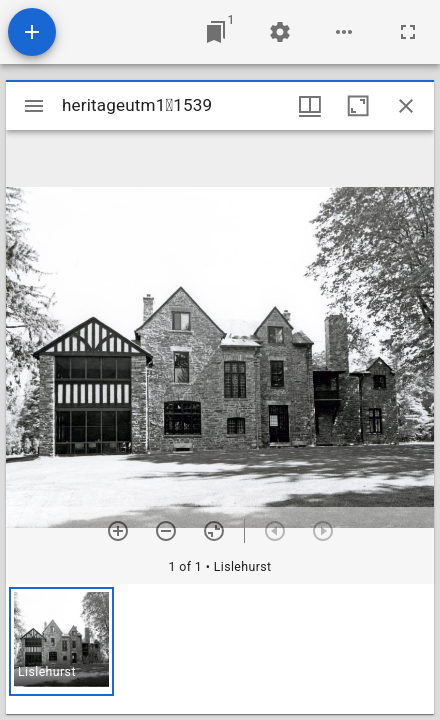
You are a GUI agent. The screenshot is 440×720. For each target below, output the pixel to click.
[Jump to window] (216, 32)
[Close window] (406, 106)
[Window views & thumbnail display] (310, 106)
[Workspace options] (344, 32)
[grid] (220, 649)
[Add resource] (32, 32)
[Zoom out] (166, 531)
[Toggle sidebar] (34, 106)
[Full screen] (408, 32)
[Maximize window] (358, 106)
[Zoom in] (118, 531)
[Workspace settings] (280, 32)
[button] (61, 641)
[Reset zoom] (214, 531)
